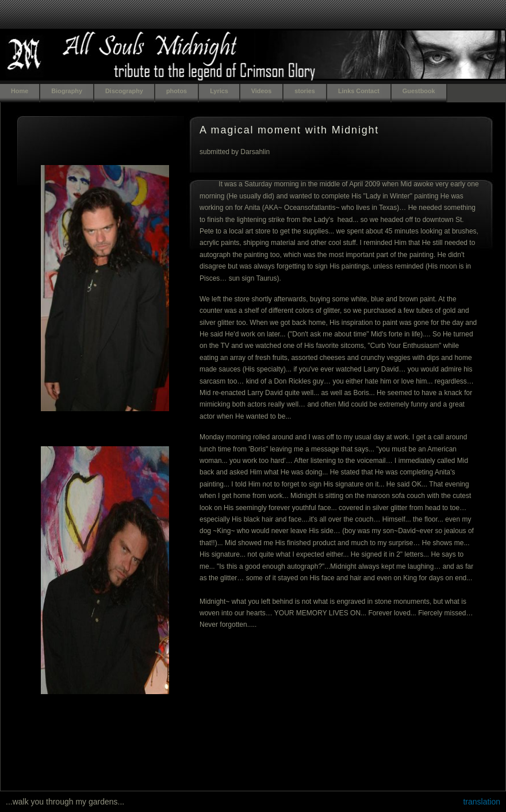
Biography (67, 91)
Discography (124, 91)
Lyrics (219, 91)
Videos (261, 91)
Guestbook (419, 91)
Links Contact (359, 91)
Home (20, 91)
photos (177, 91)
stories (305, 91)
